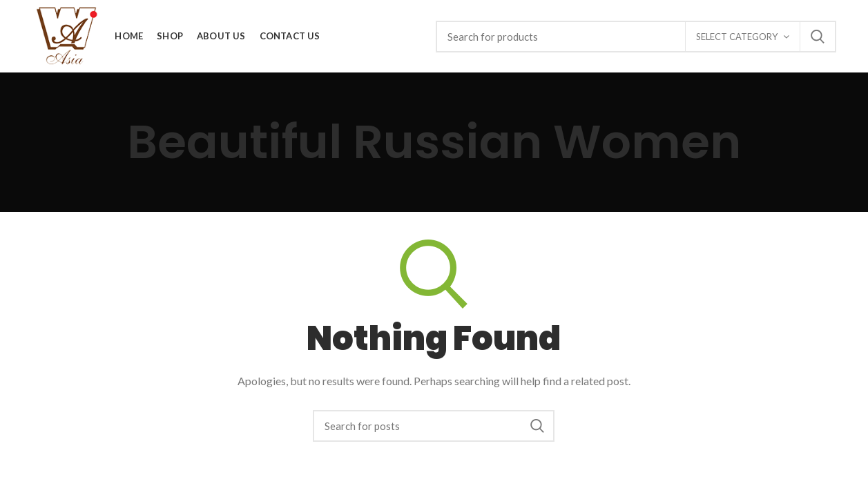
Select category (737, 37)
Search (818, 37)
